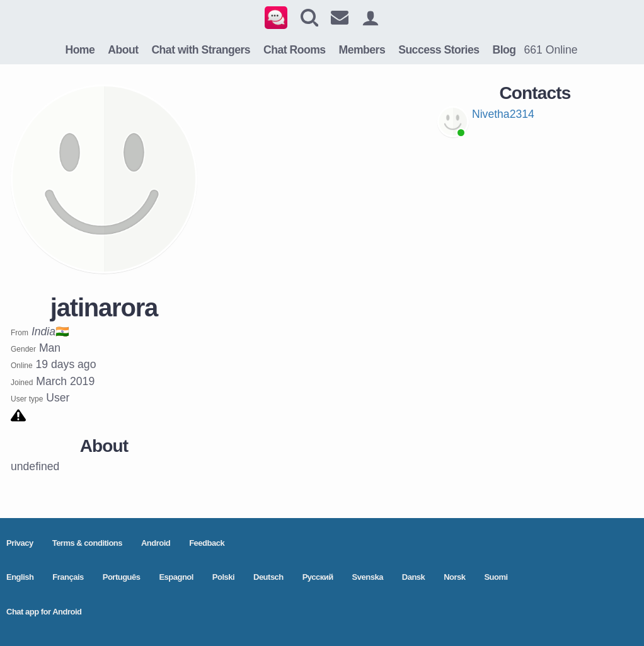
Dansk (414, 577)
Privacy (20, 543)
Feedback (207, 543)
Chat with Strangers (201, 50)
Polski (223, 577)
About (123, 50)
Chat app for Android (44, 612)
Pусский (318, 577)
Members (362, 50)
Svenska (368, 577)
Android (156, 543)
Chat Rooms (295, 50)
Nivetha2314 (503, 114)
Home (80, 50)
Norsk (454, 577)
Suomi (496, 577)
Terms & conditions (87, 543)
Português (122, 577)
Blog (504, 50)
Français (68, 577)
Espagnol (176, 577)
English (20, 577)
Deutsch (268, 577)
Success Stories (439, 50)
